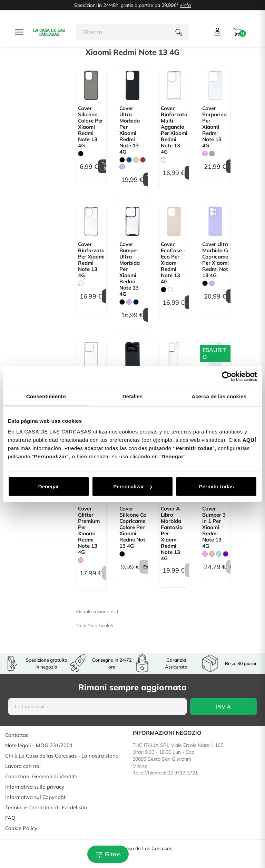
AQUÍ (249, 440)
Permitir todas (217, 486)
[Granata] (143, 160)
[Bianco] (170, 290)
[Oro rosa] (212, 554)
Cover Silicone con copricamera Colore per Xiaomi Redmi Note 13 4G (132, 527)
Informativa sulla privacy (35, 787)
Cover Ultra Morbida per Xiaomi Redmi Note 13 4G (130, 130)
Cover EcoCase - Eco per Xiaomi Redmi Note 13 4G (173, 263)
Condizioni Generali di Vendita (41, 776)
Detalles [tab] (132, 396)
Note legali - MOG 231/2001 (39, 745)
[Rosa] (205, 154)
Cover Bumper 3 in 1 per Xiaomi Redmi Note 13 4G (214, 527)
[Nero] (81, 154)
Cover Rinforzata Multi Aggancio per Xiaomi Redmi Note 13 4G (174, 130)
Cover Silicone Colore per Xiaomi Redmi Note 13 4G (91, 127)
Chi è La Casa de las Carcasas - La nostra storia (62, 756)
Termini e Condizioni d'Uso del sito (46, 807)
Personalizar (133, 486)
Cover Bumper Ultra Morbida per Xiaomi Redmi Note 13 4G (130, 269)
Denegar (49, 486)
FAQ (10, 818)
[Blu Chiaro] (219, 554)
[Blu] (129, 160)
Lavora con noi (23, 766)
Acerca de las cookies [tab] (219, 396)
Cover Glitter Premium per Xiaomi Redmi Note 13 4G (89, 530)
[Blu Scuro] (136, 302)
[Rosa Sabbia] (136, 160)
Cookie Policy (21, 828)
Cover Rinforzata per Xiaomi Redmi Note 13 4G (91, 260)
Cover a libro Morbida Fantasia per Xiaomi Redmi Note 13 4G (172, 534)
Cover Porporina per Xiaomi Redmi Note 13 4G (214, 127)
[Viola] (226, 554)
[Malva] (122, 167)
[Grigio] (212, 154)
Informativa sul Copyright (35, 797)
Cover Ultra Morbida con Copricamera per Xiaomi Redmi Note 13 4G (215, 260)
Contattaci (17, 735)
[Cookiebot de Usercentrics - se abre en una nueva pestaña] (227, 376)
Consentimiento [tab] (46, 396)
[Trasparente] (164, 160)
